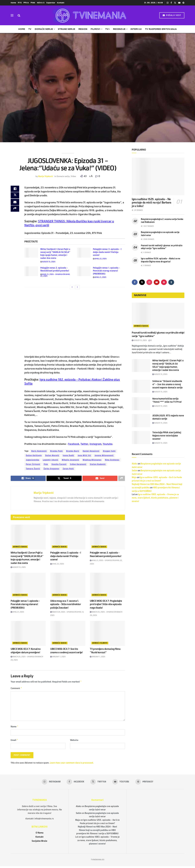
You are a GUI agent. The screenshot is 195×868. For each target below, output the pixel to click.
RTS (20, 3)
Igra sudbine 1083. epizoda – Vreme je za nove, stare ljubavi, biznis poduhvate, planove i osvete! (155, 498)
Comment (16, 689)
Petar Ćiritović (33, 464)
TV (30, 29)
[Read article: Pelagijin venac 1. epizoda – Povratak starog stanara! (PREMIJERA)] (84, 271)
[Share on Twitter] (15, 197)
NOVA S (41, 3)
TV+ (107, 29)
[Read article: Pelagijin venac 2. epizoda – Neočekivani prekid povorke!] (31, 271)
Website (74, 742)
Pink (46, 464)
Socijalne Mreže (39, 843)
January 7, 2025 (58, 657)
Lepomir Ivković (51, 460)
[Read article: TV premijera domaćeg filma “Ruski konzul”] (107, 634)
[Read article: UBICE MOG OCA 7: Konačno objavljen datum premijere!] (28, 634)
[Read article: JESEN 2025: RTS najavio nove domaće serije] (141, 421)
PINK (33, 3)
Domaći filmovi (100, 643)
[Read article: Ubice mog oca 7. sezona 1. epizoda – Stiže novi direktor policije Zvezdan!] (68, 586)
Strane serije (66, 29)
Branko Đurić (73, 451)
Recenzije (119, 29)
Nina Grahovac (112, 460)
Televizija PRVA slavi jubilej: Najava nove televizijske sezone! (167, 436)
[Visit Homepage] (90, 15)
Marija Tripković (46, 176)
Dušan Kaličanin (34, 455)
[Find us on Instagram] (149, 282)
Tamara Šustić (33, 469)
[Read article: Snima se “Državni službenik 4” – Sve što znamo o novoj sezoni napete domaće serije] (141, 386)
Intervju (136, 29)
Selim (135, 471)
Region (83, 29)
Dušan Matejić (52, 455)
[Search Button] (19, 15)
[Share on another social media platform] (15, 211)
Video (73, 176)
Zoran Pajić (68, 469)
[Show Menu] (12, 15)
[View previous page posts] (72, 287)
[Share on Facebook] (15, 189)
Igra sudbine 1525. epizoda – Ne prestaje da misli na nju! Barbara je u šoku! (152, 203)
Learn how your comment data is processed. (72, 765)
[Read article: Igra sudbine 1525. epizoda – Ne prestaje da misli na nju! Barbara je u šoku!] (158, 176)
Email (14, 742)
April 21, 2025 (100, 277)
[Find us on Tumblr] (171, 282)
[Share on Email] (15, 204)
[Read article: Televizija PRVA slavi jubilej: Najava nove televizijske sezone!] (141, 437)
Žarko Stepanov (51, 469)
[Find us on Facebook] (135, 282)
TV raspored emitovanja (161, 29)
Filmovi (95, 29)
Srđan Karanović (78, 464)
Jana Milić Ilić (84, 455)
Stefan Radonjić (98, 464)
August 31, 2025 (48, 262)
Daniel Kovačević (91, 451)
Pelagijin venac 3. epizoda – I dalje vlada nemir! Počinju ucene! (107, 252)
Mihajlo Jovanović (71, 460)
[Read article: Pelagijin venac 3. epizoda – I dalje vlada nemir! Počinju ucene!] (84, 253)
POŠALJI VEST (172, 15)
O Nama (40, 834)
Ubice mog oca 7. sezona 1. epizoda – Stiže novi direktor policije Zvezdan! (66, 605)
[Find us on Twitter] (142, 282)
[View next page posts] (77, 287)
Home (13, 3)
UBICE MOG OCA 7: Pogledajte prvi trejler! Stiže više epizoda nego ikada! (106, 605)
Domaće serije (44, 29)
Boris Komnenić (39, 451)
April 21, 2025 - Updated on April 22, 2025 (55, 275)
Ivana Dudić (68, 455)
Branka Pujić (57, 451)
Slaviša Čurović (59, 464)
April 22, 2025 (100, 259)
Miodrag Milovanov (92, 460)
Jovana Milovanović (104, 455)
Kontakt (61, 3)
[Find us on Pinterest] (164, 282)
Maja (134, 477)
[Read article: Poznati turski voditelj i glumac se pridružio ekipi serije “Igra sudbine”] (158, 316)
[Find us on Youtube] (157, 282)
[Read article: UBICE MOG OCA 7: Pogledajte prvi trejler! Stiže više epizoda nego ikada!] (107, 586)
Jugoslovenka (33, 460)
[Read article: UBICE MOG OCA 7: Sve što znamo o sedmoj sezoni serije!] (68, 634)
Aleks (135, 464)
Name (15, 728)
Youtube (108, 444)
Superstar (51, 3)
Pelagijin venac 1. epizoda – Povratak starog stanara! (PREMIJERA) (106, 271)
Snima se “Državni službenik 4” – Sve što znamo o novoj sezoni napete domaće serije (168, 384)
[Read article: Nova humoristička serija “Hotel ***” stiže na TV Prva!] (141, 404)
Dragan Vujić (109, 451)
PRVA (26, 3)
